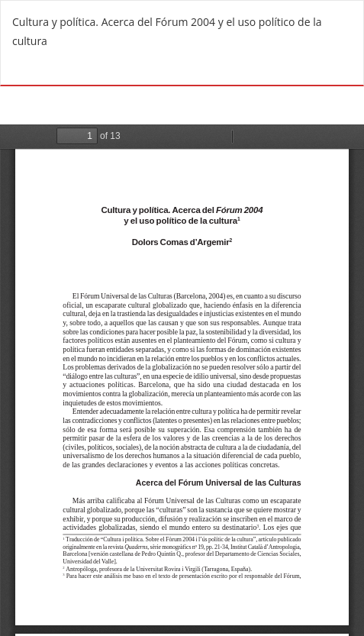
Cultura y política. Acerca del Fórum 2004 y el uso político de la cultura (167, 31)
